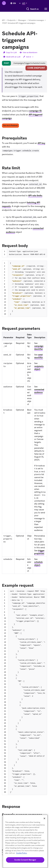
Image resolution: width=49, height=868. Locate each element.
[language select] (17, 3)
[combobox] (24, 9)
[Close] (44, 818)
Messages (22, 20)
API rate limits (35, 196)
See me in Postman (10, 125)
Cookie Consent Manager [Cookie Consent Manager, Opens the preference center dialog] (25, 860)
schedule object (38, 564)
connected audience (39, 391)
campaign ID (35, 111)
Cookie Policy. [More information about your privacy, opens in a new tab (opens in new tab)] (22, 853)
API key (41, 143)
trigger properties (39, 552)
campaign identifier (39, 348)
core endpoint (36, 68)
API (3, 20)
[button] (25, 3)
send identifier (39, 356)
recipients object (39, 368)
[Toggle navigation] (46, 9)
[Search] (8, 9)
